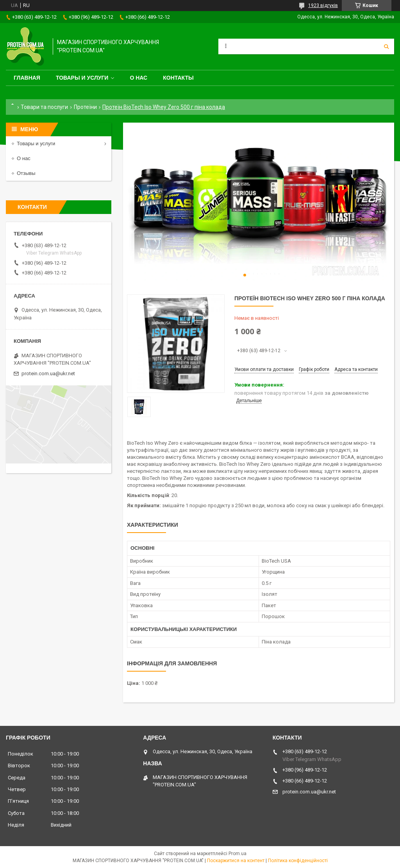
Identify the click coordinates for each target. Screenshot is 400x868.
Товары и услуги (82, 78)
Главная (27, 78)
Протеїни (85, 107)
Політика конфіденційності (298, 861)
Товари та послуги (44, 107)
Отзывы (26, 173)
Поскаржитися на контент (236, 861)
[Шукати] (386, 46)
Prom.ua (237, 854)
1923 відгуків (323, 5)
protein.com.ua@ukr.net (48, 373)
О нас (138, 78)
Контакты (178, 78)
